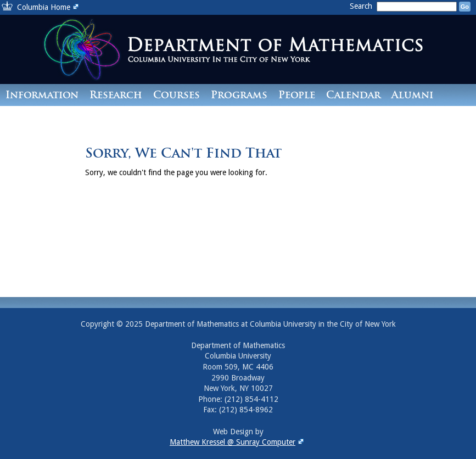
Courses (177, 95)
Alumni (412, 95)
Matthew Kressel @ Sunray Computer (238, 442)
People (297, 95)
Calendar (353, 95)
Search (362, 6)
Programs (239, 95)
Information (42, 95)
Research (116, 95)
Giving (84, 117)
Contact (30, 117)
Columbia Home (49, 7)
